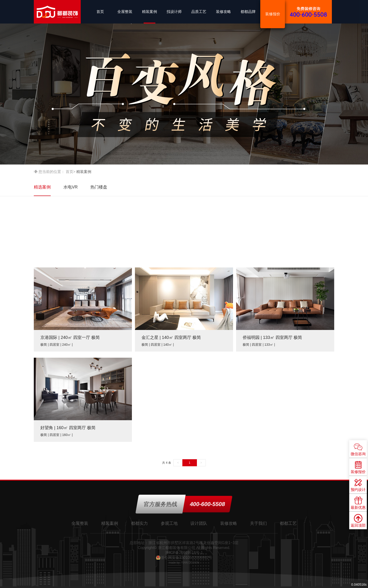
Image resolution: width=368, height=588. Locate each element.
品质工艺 (199, 12)
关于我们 (258, 523)
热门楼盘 (99, 187)
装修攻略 (223, 12)
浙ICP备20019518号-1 (184, 553)
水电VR (71, 187)
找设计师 (174, 12)
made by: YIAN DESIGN (184, 563)
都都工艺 (288, 523)
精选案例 (42, 187)
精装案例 (149, 12)
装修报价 (273, 14)
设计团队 (199, 523)
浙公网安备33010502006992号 (186, 558)
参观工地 (169, 523)
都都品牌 (248, 12)
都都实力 (139, 523)
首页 (100, 12)
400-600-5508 (207, 504)
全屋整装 (125, 12)
